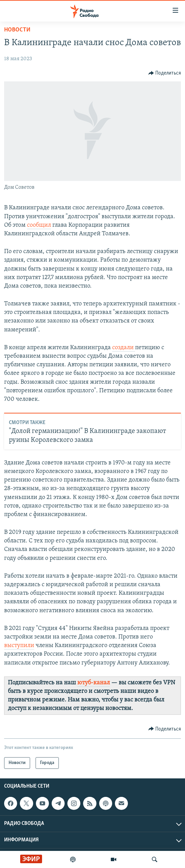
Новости (17, 30)
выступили (19, 646)
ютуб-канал (94, 683)
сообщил (39, 225)
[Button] (165, 73)
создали (124, 348)
